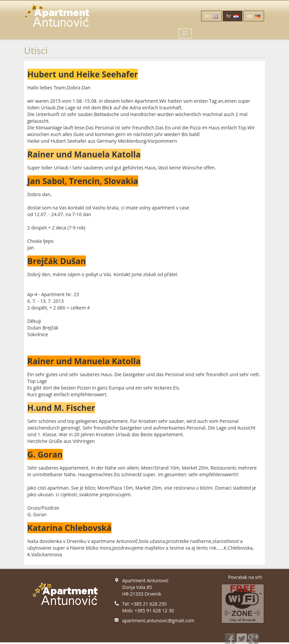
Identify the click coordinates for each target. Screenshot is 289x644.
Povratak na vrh (245, 577)
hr (233, 16)
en (211, 16)
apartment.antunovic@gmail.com (158, 620)
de (254, 16)
